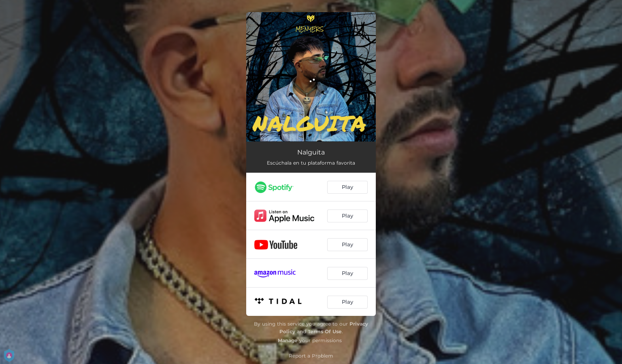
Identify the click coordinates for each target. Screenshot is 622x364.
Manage (288, 340)
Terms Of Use (325, 331)
